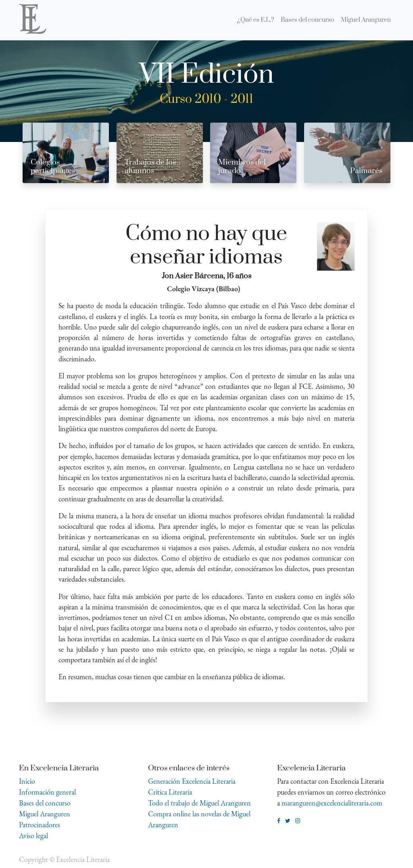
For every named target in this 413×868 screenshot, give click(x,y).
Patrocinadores (40, 825)
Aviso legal (33, 836)
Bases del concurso (45, 803)
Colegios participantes (53, 167)
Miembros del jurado (242, 167)
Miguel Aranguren (45, 814)
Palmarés (366, 171)
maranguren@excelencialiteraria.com (332, 803)
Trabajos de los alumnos (150, 167)
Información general (47, 792)
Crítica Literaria (170, 792)
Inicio (27, 781)
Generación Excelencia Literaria (192, 781)
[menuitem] (256, 20)
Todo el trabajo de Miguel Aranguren (199, 803)
